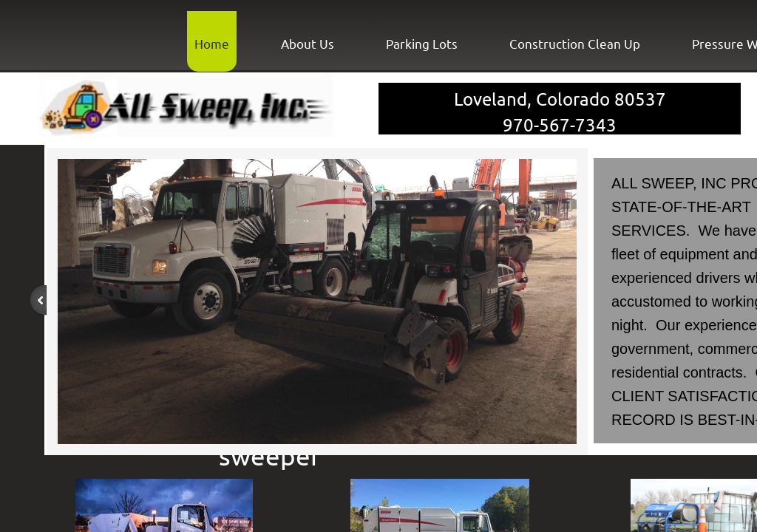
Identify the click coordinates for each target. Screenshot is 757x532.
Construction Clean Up (575, 43)
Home (212, 43)
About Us (308, 43)
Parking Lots (422, 43)
